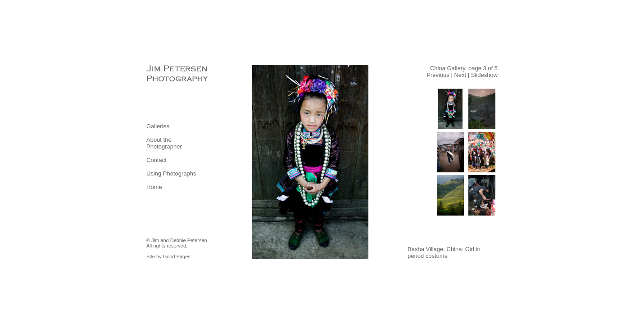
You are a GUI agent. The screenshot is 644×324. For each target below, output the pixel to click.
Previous (438, 75)
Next (460, 75)
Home (154, 187)
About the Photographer (164, 143)
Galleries (158, 126)
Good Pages (177, 256)
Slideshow (484, 75)
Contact (156, 160)
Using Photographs (171, 173)
